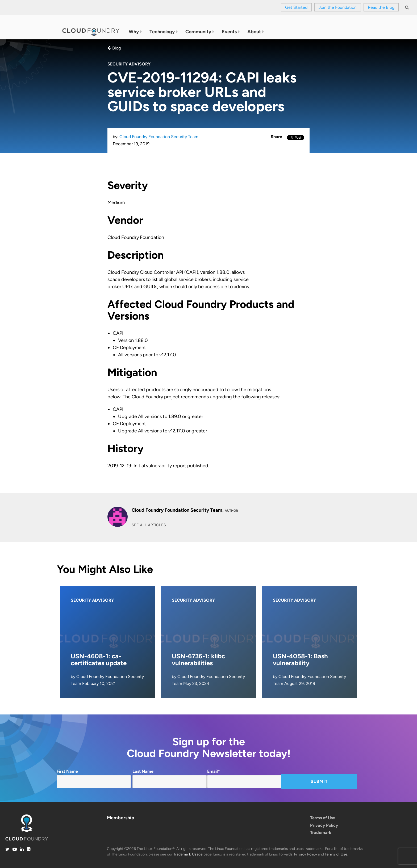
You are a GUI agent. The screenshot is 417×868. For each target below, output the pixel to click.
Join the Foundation (338, 7)
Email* (244, 778)
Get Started (296, 7)
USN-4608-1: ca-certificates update (99, 660)
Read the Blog (381, 7)
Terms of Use (323, 818)
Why (134, 32)
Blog (114, 48)
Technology (162, 32)
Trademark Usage (188, 854)
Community (198, 32)
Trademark (321, 832)
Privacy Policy (324, 825)
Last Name (170, 778)
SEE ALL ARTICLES (149, 525)
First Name (94, 778)
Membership (121, 818)
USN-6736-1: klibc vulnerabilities (198, 660)
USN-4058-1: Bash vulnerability (300, 660)
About (254, 32)
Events (229, 32)
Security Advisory (129, 64)
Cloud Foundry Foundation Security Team (159, 137)
